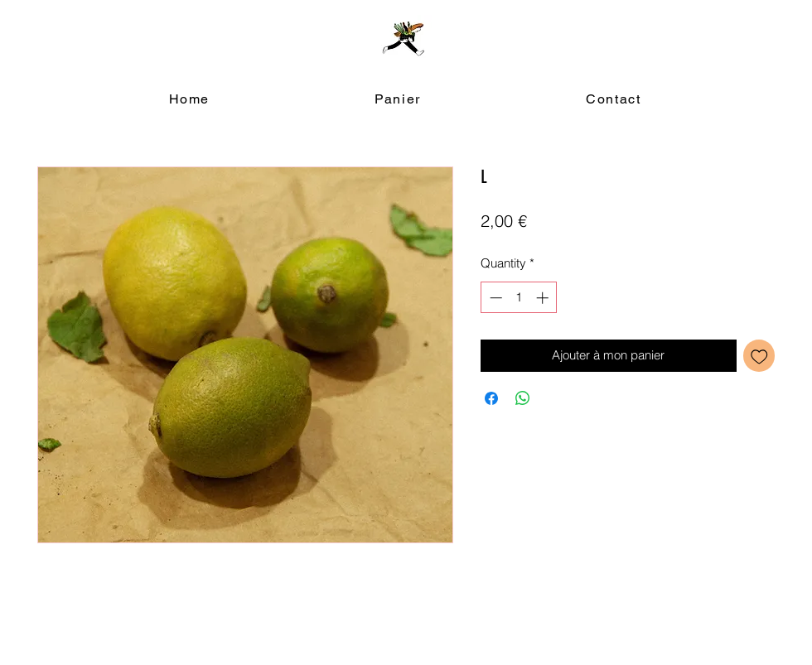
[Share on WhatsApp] (523, 398)
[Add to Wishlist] (759, 356)
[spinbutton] (519, 298)
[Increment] (544, 298)
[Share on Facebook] (491, 398)
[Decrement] (494, 298)
